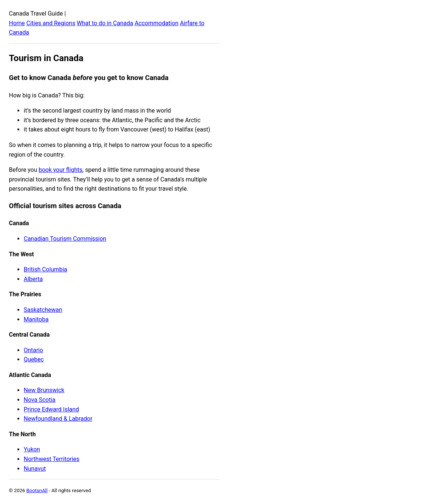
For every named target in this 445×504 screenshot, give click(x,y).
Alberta (33, 279)
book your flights (60, 170)
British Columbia (45, 269)
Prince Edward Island (51, 409)
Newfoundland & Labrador (58, 419)
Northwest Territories (52, 459)
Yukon (32, 449)
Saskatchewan (43, 310)
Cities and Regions (51, 23)
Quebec (34, 359)
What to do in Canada (105, 23)
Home (17, 23)
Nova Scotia (40, 400)
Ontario (33, 350)
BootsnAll (37, 490)
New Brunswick (44, 390)
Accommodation (156, 23)
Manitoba (36, 319)
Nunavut (35, 469)
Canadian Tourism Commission (65, 239)
